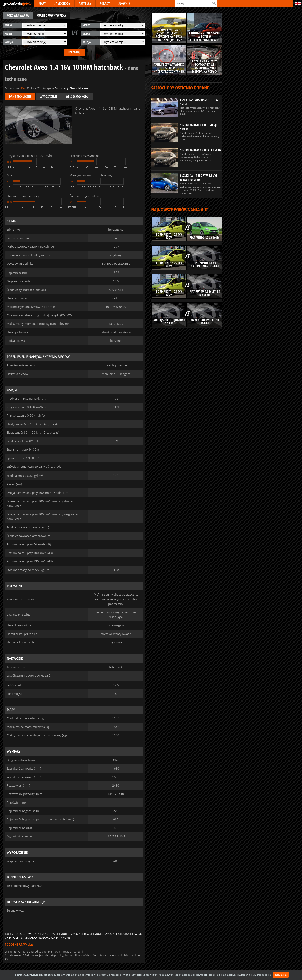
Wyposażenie (49, 97)
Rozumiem (281, 975)
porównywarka (18, 15)
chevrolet (12, 937)
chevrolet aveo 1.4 (103, 934)
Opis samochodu (77, 97)
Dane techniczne (20, 97)
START (42, 3)
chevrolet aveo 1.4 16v (72, 934)
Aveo (85, 88)
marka (9, 25)
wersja (9, 42)
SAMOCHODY (62, 3)
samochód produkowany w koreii (46, 937)
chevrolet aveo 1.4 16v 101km (33, 934)
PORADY (105, 3)
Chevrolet (75, 88)
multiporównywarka (51, 15)
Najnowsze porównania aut (180, 210)
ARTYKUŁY (85, 3)
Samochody (62, 88)
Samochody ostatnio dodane (180, 88)
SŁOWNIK (124, 3)
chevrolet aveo (130, 934)
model (9, 34)
